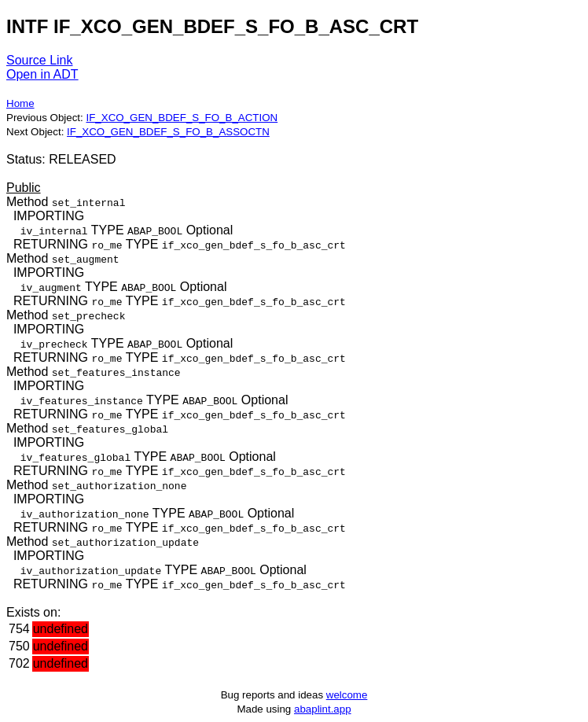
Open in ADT (42, 74)
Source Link (40, 60)
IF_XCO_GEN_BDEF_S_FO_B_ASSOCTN (168, 132)
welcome (347, 695)
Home (20, 103)
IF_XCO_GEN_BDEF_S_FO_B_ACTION (182, 118)
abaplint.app (323, 709)
